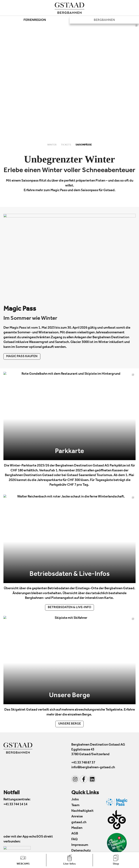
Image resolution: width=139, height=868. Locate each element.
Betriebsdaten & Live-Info (69, 608)
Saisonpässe (84, 145)
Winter (52, 145)
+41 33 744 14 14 (15, 804)
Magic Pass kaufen (22, 357)
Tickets (66, 145)
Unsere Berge (70, 724)
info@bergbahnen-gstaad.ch (93, 768)
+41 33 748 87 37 (83, 763)
